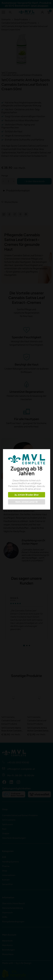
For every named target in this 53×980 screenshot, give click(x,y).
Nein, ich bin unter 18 (26, 502)
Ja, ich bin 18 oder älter (26, 495)
